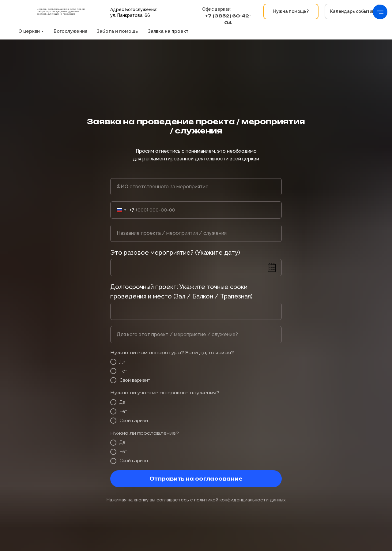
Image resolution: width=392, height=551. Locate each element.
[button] (291, 11)
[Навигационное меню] (380, 12)
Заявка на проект (168, 31)
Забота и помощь (117, 31)
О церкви (29, 31)
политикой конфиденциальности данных (240, 500)
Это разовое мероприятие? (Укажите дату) (175, 253)
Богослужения (70, 31)
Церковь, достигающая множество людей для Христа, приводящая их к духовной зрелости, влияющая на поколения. (61, 11)
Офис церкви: (217, 9)
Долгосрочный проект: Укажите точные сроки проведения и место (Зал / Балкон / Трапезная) (181, 292)
